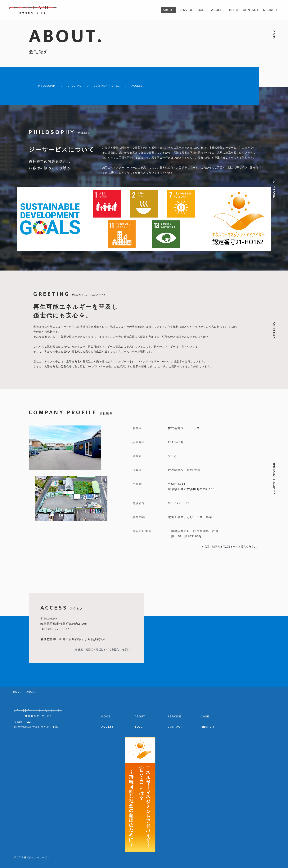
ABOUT (168, 10)
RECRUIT (270, 10)
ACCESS (218, 10)
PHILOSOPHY (41, 84)
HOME (106, 713)
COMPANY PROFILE (114, 84)
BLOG (234, 10)
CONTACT (251, 10)
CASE (202, 10)
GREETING (75, 84)
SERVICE (186, 10)
